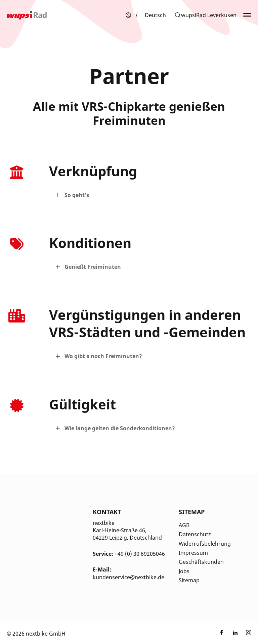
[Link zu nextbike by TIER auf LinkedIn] (235, 634)
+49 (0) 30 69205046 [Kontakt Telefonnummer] (140, 554)
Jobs (184, 571)
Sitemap (189, 580)
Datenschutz (195, 534)
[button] (205, 15)
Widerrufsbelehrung (205, 544)
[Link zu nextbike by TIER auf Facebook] (222, 634)
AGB (184, 525)
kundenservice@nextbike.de (128, 577)
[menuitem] (155, 15)
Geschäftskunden (201, 562)
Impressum (193, 553)
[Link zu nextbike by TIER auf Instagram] (249, 634)
